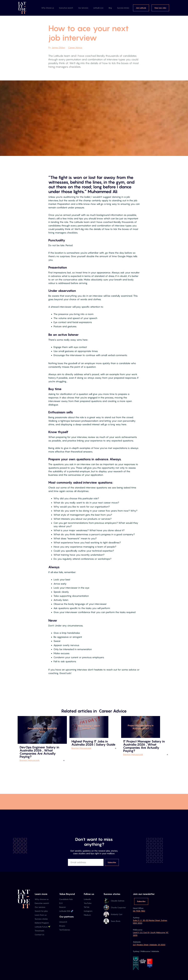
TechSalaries (65, 930)
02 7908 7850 (139, 911)
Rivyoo (62, 926)
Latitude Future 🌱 (42, 927)
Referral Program (42, 923)
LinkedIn (87, 899)
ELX (61, 903)
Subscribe (141, 901)
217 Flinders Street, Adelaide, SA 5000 (149, 945)
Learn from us (41, 915)
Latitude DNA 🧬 (66, 911)
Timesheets (39, 931)
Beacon (63, 907)
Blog (110, 8)
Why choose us (48, 8)
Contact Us (39, 935)
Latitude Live (98, 8)
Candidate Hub (66, 899)
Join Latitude (141, 8)
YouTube (88, 903)
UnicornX (63, 922)
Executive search (66, 8)
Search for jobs (41, 911)
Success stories (123, 8)
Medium (87, 915)
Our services (83, 8)
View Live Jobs (160, 8)
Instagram (88, 911)
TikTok (87, 907)
